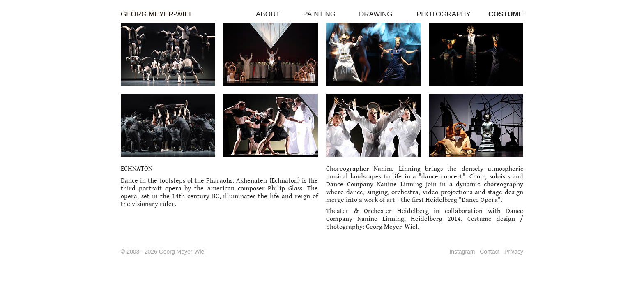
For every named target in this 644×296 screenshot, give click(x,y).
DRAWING (376, 14)
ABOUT (268, 14)
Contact (490, 252)
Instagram (462, 252)
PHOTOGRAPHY (444, 14)
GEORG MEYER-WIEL (157, 14)
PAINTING (319, 14)
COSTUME (506, 14)
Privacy (514, 252)
